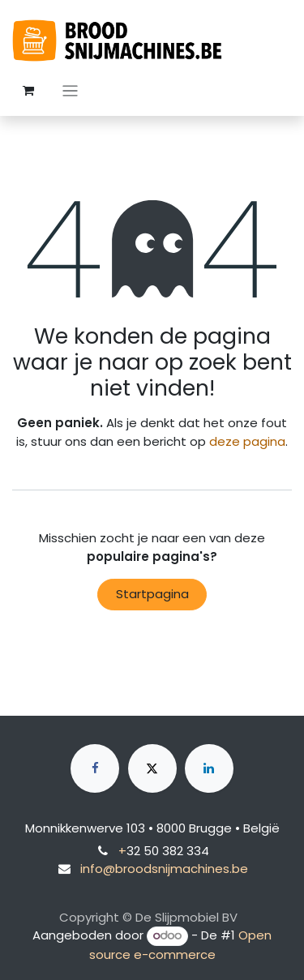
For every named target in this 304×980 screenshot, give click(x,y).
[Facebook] (95, 768)
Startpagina (152, 594)
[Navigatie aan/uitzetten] (70, 90)
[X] (152, 768)
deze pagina (247, 441)
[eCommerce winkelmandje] (28, 91)
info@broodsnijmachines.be (164, 869)
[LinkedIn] (209, 768)
